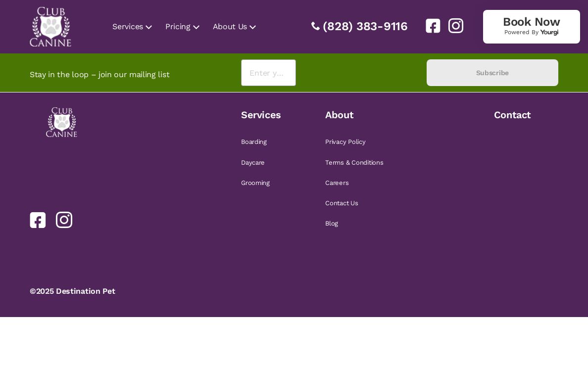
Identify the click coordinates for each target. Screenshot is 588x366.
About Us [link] (230, 26)
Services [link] (127, 26)
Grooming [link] (255, 183)
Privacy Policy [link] (345, 142)
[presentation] (361, 73)
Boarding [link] (254, 142)
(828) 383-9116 (365, 26)
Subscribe (492, 73)
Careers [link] (337, 183)
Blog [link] (332, 223)
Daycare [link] (253, 162)
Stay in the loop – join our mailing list (99, 74)
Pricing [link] (178, 26)
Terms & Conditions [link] (354, 162)
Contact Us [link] (342, 203)
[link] (429, 26)
